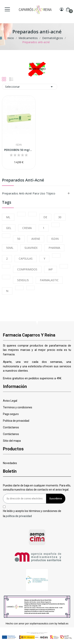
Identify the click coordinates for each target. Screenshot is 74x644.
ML (8, 217)
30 (60, 217)
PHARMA (54, 248)
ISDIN (55, 239)
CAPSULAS (26, 259)
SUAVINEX (31, 248)
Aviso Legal (10, 401)
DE (45, 217)
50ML (10, 248)
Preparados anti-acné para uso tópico (29, 193)
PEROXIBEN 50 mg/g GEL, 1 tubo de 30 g (19, 150)
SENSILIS (23, 280)
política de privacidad (19, 516)
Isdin (19, 145)
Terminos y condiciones (18, 407)
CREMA (27, 228)
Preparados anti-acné (23, 180)
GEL (9, 228)
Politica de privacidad (16, 421)
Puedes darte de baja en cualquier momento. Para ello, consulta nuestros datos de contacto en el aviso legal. (37, 488)
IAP (51, 269)
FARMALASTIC (49, 280)
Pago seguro (11, 414)
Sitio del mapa (12, 441)
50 (19, 239)
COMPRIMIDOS (27, 269)
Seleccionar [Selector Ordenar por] (30, 87)
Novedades (10, 463)
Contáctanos (11, 427)
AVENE (36, 239)
